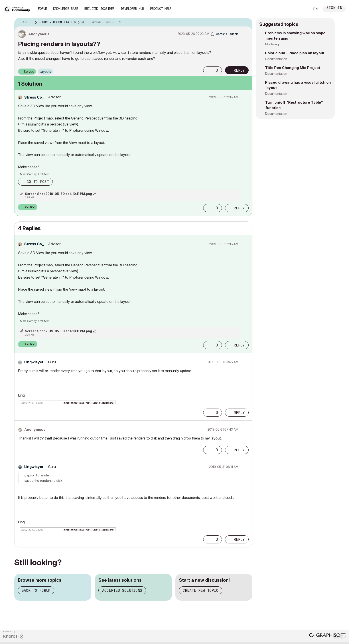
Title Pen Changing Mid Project (293, 68)
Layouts (45, 72)
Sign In (334, 8)
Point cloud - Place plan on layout (295, 53)
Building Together (99, 9)
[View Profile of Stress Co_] (34, 97)
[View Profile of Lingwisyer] (34, 362)
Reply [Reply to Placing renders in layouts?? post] (239, 70)
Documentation (276, 59)
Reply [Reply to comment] (239, 208)
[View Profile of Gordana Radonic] (227, 34)
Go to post (38, 182)
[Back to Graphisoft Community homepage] (18, 9)
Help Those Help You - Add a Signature (89, 403)
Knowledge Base (66, 9)
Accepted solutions (122, 590)
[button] (208, 70)
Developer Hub (132, 9)
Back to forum (36, 590)
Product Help (161, 9)
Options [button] (246, 22)
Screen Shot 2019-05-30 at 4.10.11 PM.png (58, 194)
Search (302, 9)
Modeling (272, 44)
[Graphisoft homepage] (327, 636)
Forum (43, 9)
